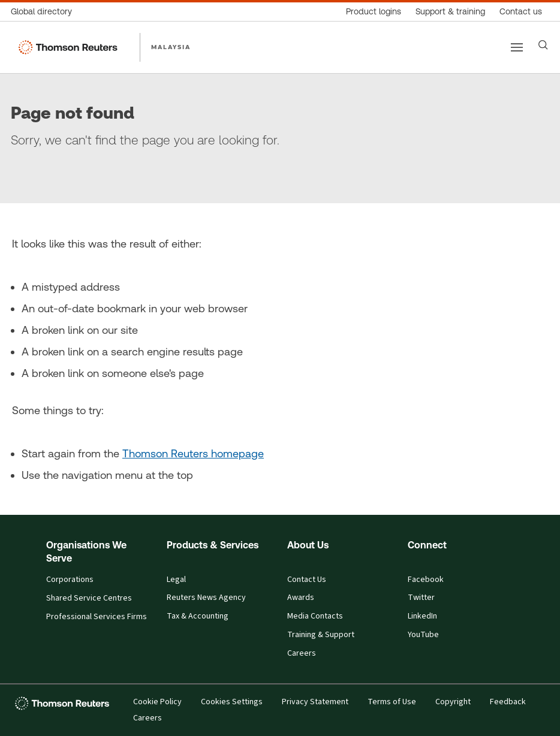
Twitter (421, 598)
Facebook (426, 580)
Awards (301, 598)
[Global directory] (45, 12)
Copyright (453, 702)
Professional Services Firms (97, 617)
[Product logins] (374, 12)
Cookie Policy (157, 702)
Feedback (508, 702)
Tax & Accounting (198, 616)
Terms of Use (392, 702)
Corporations (70, 580)
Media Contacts (315, 616)
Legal (176, 580)
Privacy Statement (315, 702)
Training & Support (321, 635)
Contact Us (307, 580)
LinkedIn (422, 616)
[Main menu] (517, 47)
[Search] (543, 45)
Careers (302, 653)
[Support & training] (450, 12)
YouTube (423, 635)
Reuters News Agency (206, 598)
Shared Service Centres (89, 598)
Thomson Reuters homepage (193, 453)
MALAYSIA (171, 47)
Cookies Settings (232, 702)
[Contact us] (521, 12)
